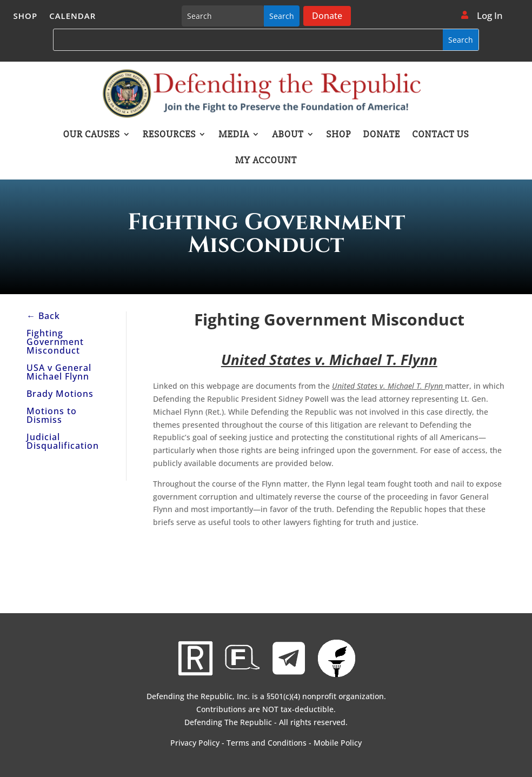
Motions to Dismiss (52, 415)
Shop (26, 16)
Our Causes (91, 135)
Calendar (72, 16)
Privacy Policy (195, 743)
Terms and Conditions (267, 743)
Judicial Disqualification (63, 441)
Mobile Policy (338, 743)
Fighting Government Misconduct (55, 342)
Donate (327, 16)
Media (234, 135)
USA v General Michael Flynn (59, 372)
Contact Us (440, 135)
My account (266, 161)
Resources (169, 135)
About (288, 135)
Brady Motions (60, 394)
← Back (43, 316)
